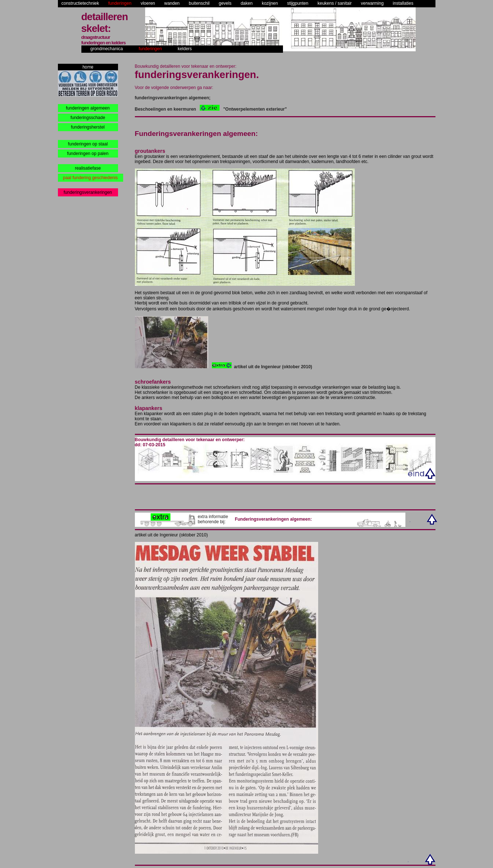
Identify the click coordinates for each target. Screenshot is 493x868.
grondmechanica (107, 49)
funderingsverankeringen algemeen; (173, 98)
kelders (185, 49)
